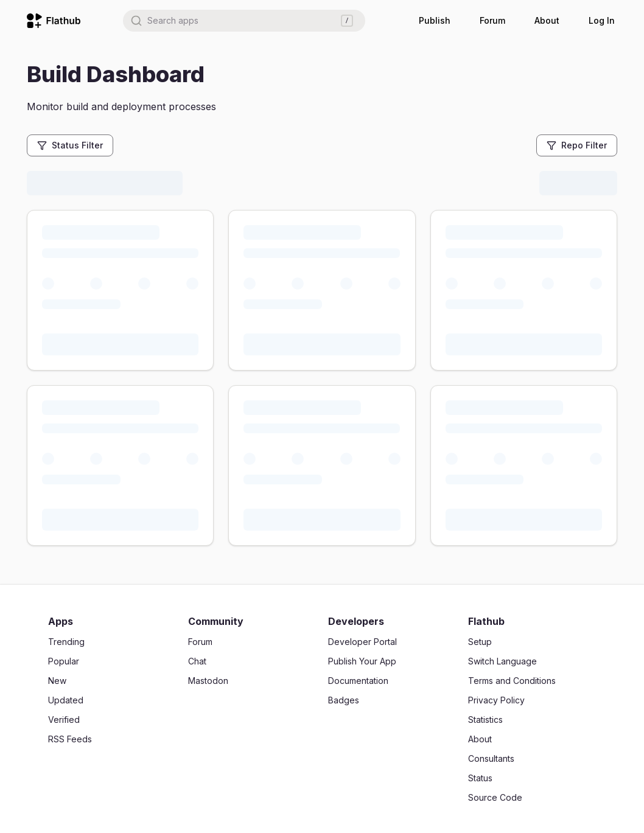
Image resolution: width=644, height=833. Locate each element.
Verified (64, 720)
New (57, 681)
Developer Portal (362, 642)
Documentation (358, 681)
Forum (492, 20)
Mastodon (208, 681)
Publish (435, 20)
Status (480, 778)
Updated (66, 700)
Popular (64, 661)
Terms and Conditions (512, 681)
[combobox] (244, 21)
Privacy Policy (496, 700)
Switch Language (502, 661)
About (547, 20)
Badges (344, 700)
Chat (197, 661)
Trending (66, 642)
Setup (480, 642)
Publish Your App (362, 661)
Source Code (495, 797)
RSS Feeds (70, 739)
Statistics (485, 720)
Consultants (491, 758)
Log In (602, 20)
